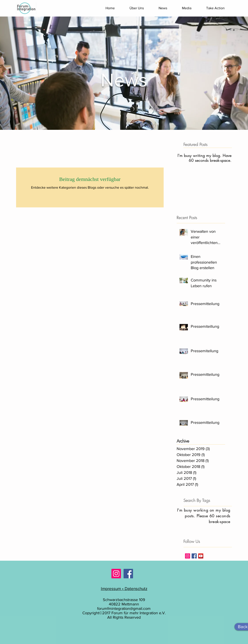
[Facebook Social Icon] (128, 574)
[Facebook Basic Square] (194, 556)
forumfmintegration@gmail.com (124, 609)
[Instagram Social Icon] (188, 556)
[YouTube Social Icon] (201, 556)
